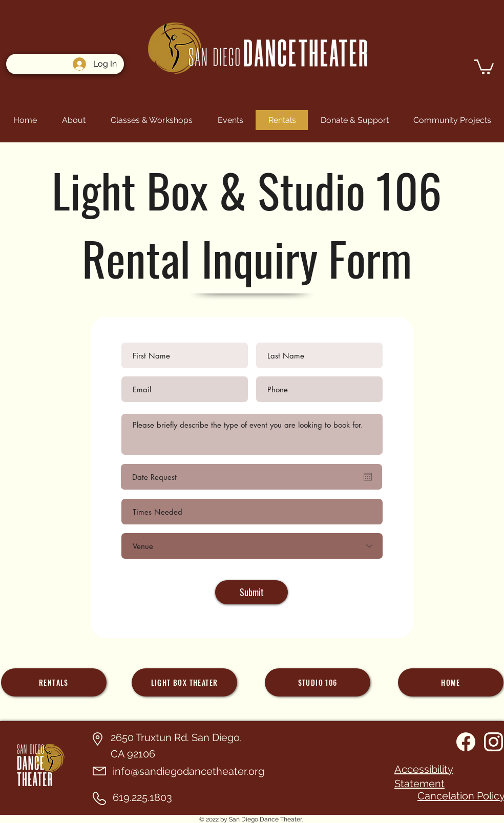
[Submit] (251, 592)
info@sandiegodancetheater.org (188, 771)
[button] (484, 66)
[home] (451, 682)
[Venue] (252, 546)
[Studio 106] (318, 682)
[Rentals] (54, 682)
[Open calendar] (368, 477)
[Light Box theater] (184, 682)
